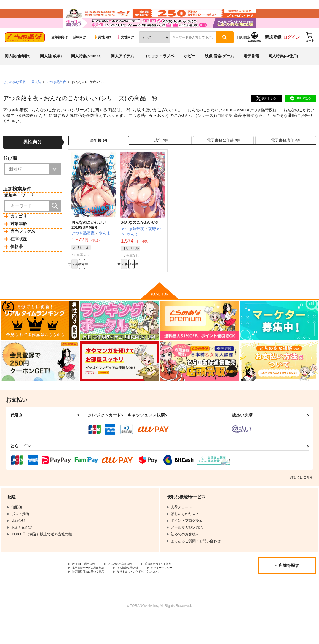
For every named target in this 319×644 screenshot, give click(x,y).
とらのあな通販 (15, 98)
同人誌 (39, 98)
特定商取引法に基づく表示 (93, 599)
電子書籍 (251, 72)
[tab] (161, 159)
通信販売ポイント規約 (178, 589)
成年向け (79, 54)
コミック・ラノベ (159, 72)
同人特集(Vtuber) (86, 72)
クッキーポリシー (183, 594)
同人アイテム (122, 72)
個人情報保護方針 (142, 594)
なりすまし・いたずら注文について (156, 599)
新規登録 (273, 54)
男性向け (102, 54)
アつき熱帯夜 (267, 126)
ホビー (190, 72)
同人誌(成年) (51, 72)
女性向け (125, 54)
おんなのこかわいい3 (139, 243)
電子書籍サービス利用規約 (93, 594)
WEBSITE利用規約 (87, 589)
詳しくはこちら (302, 502)
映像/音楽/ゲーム (219, 72)
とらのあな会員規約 (131, 589)
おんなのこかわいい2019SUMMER (220, 126)
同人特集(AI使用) (283, 72)
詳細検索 (244, 54)
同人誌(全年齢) (18, 72)
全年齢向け (59, 54)
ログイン (291, 54)
